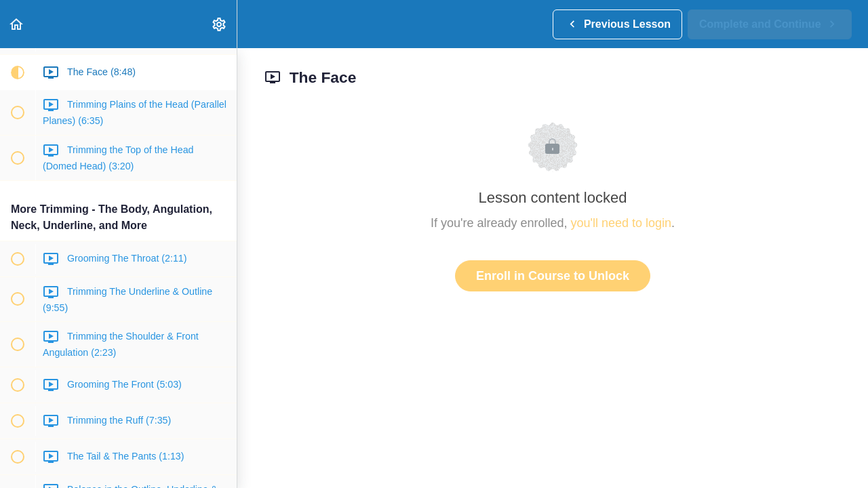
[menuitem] (220, 24)
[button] (17, 24)
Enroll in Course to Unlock (553, 276)
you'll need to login (622, 223)
